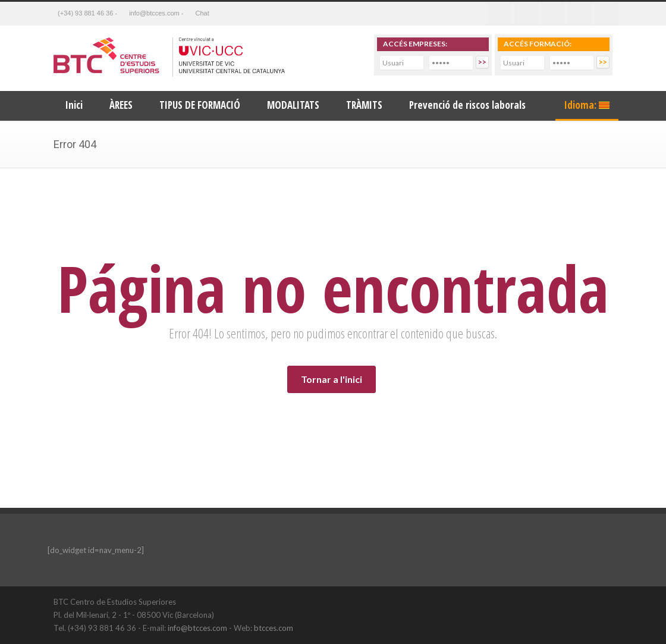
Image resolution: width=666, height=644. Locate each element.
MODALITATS (293, 105)
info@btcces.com (197, 628)
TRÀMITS (364, 105)
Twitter (526, 14)
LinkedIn (577, 601)
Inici (74, 105)
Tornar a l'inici (332, 379)
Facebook (499, 14)
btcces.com (274, 628)
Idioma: (587, 105)
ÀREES (121, 105)
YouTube (601, 601)
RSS (607, 14)
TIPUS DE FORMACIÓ (200, 105)
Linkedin (553, 14)
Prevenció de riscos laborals (467, 105)
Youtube (580, 14)
